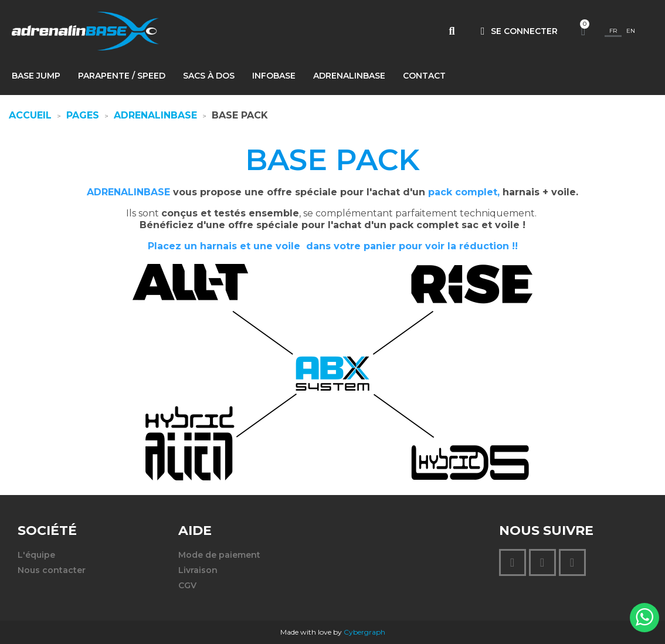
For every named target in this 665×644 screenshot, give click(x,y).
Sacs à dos (209, 76)
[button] (452, 31)
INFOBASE (274, 76)
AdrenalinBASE (349, 76)
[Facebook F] (542, 562)
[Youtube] (572, 562)
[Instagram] (513, 562)
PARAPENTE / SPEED (122, 76)
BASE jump (36, 76)
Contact (424, 76)
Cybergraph (364, 632)
